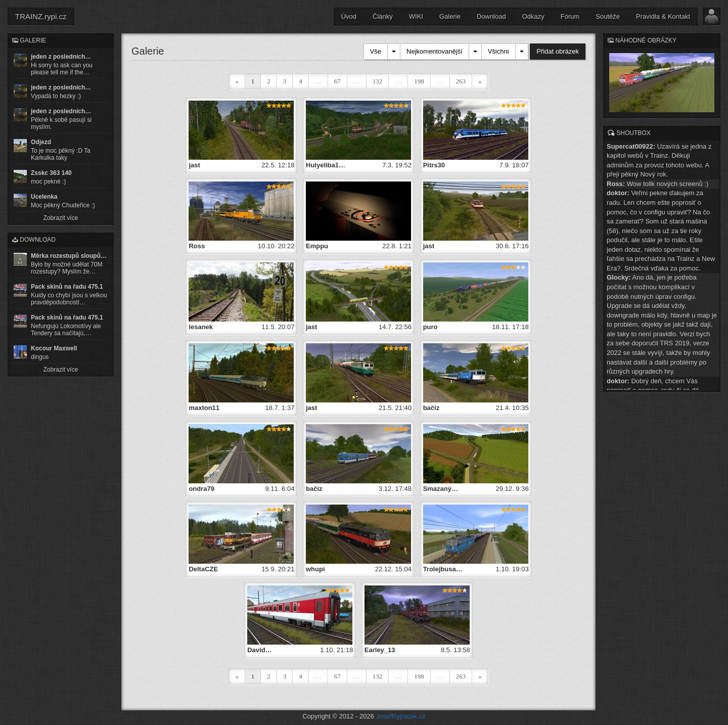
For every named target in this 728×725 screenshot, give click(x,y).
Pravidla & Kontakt (663, 16)
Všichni (498, 51)
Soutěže (608, 16)
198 (419, 81)
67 (337, 81)
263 (461, 81)
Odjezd (41, 142)
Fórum (570, 16)
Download (491, 16)
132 (378, 81)
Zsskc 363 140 (51, 173)
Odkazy (533, 16)
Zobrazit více (61, 218)
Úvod (349, 16)
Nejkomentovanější (435, 51)
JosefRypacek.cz (401, 715)
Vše (376, 51)
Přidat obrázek (558, 51)
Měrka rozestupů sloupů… (69, 256)
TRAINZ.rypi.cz (41, 16)
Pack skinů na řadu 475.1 (67, 287)
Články (383, 16)
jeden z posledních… (61, 57)
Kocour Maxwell (54, 348)
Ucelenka (44, 197)
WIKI (416, 16)
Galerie (450, 16)
